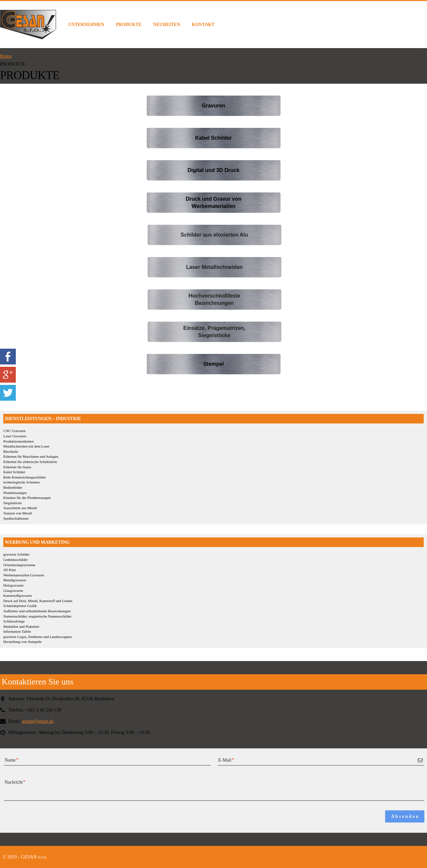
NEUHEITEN (167, 25)
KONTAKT (203, 25)
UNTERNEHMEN (86, 25)
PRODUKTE (129, 25)
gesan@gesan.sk (38, 721)
